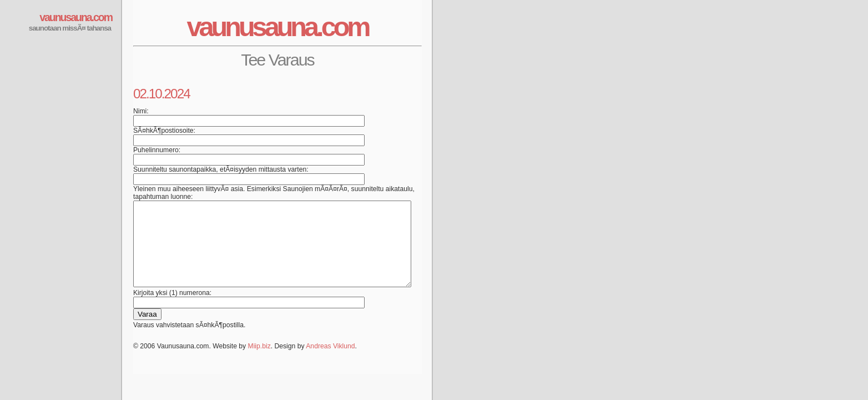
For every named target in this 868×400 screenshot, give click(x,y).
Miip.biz (259, 363)
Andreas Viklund (330, 363)
